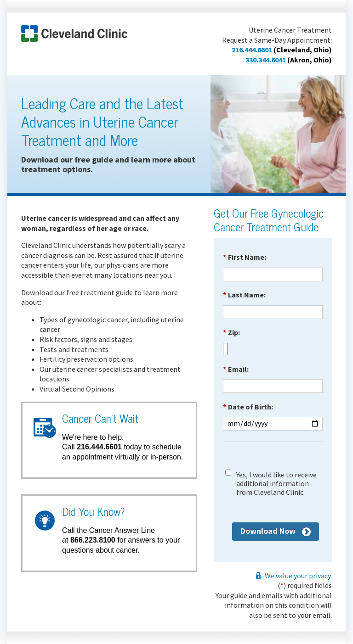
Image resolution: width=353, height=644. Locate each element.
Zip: (231, 332)
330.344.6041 (266, 60)
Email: (236, 369)
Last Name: (244, 295)
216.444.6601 (252, 50)
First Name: (245, 257)
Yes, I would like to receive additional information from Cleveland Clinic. (276, 484)
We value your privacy (297, 576)
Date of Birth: (248, 407)
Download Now (268, 531)
